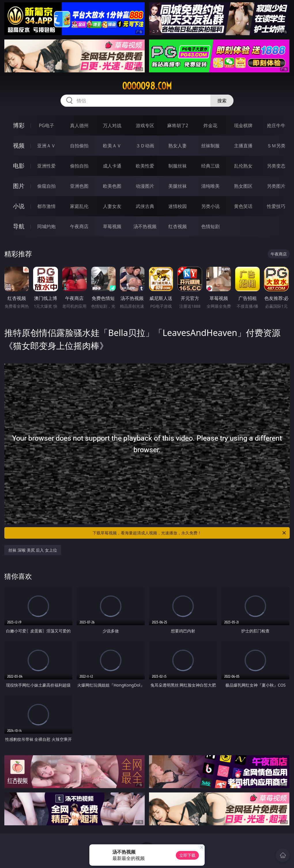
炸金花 (210, 125)
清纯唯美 (210, 186)
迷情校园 (178, 206)
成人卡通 (112, 166)
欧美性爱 (145, 166)
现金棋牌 (243, 125)
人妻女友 (112, 206)
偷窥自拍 (46, 186)
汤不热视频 (145, 226)
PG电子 (47, 125)
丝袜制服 (210, 146)
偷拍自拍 (79, 166)
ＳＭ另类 (276, 146)
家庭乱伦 (79, 206)
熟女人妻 (178, 146)
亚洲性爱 (46, 166)
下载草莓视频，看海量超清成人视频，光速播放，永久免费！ (190, 533)
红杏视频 (178, 226)
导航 (19, 226)
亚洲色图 (79, 186)
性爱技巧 (276, 206)
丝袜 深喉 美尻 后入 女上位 (33, 550)
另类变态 (276, 166)
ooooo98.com (147, 86)
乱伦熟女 (243, 166)
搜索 (222, 101)
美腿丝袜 (178, 186)
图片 (19, 186)
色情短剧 (210, 226)
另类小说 (210, 206)
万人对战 (112, 125)
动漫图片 (145, 186)
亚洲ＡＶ (46, 146)
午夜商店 (79, 226)
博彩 (19, 125)
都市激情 (46, 206)
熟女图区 (243, 186)
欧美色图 (112, 186)
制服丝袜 (178, 166)
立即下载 (187, 855)
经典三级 (210, 166)
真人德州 (79, 125)
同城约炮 (46, 226)
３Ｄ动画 (145, 146)
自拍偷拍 (79, 146)
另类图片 (276, 186)
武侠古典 (145, 206)
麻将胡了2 (178, 125)
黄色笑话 (243, 206)
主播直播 (243, 146)
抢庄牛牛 (276, 125)
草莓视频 (112, 226)
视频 (19, 145)
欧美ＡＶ (112, 146)
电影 (19, 166)
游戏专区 (145, 125)
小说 (19, 206)
